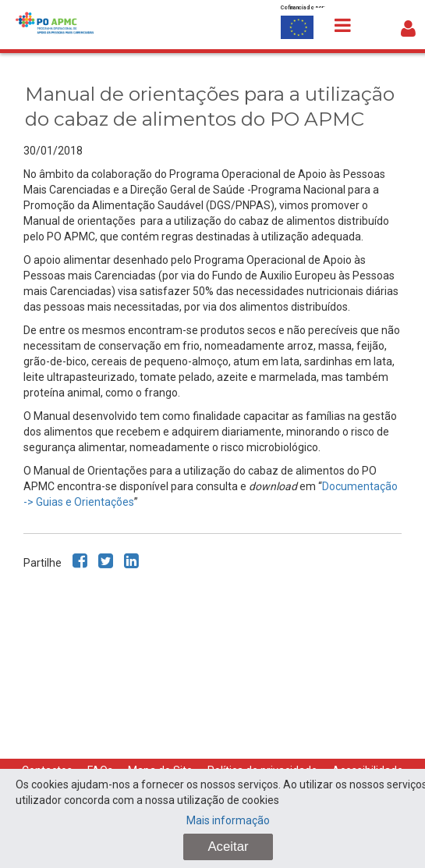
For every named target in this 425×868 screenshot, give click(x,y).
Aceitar (228, 847)
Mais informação (228, 820)
